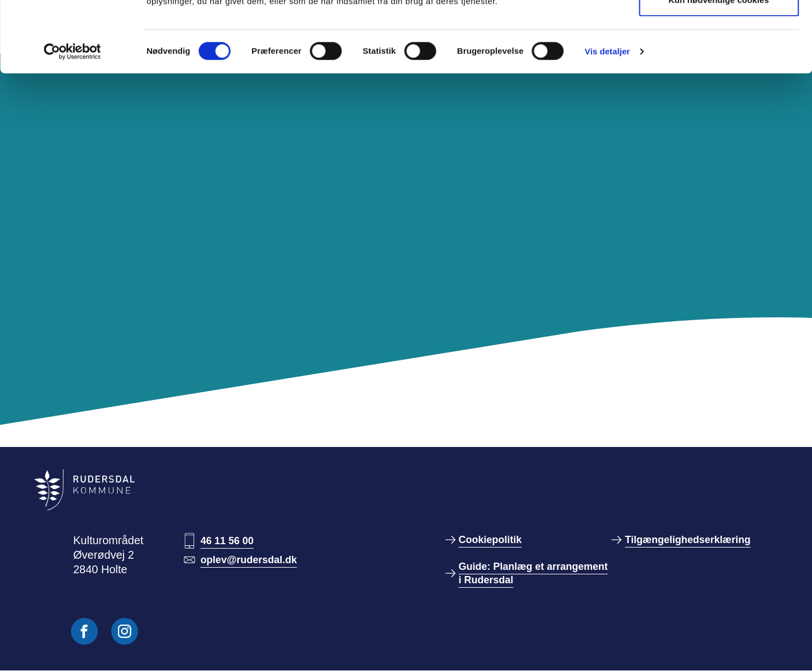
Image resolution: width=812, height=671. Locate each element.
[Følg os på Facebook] (84, 631)
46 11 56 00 (227, 541)
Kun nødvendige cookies (719, 66)
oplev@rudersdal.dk (249, 560)
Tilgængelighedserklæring (688, 540)
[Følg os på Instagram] (125, 631)
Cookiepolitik (490, 540)
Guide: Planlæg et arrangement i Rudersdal (533, 573)
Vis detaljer (607, 118)
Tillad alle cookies (719, 29)
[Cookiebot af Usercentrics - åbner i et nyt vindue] (72, 118)
